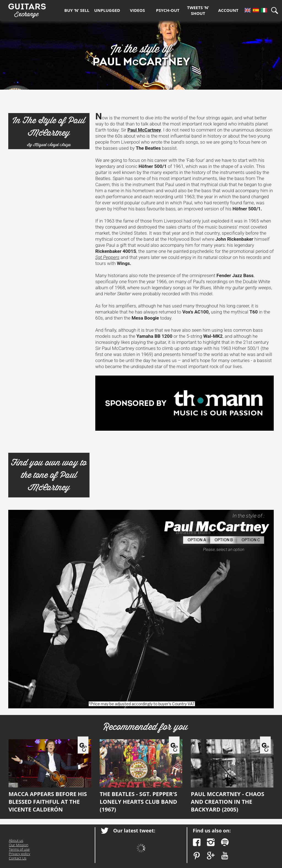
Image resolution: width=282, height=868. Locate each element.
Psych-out (168, 10)
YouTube (225, 856)
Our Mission (19, 845)
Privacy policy (19, 854)
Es (256, 10)
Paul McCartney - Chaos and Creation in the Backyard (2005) (232, 776)
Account (228, 10)
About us (16, 840)
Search (276, 10)
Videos (137, 10)
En (248, 10)
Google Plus (211, 856)
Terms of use (19, 849)
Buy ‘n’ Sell (77, 10)
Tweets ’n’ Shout (198, 10)
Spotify (225, 842)
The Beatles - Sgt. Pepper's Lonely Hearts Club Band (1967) (141, 776)
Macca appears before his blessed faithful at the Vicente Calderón (50, 776)
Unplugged (107, 10)
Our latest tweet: (134, 831)
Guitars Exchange (27, 9)
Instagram (211, 842)
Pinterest (197, 856)
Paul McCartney (144, 130)
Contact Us (18, 858)
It (264, 10)
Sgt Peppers (107, 257)
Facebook (197, 842)
